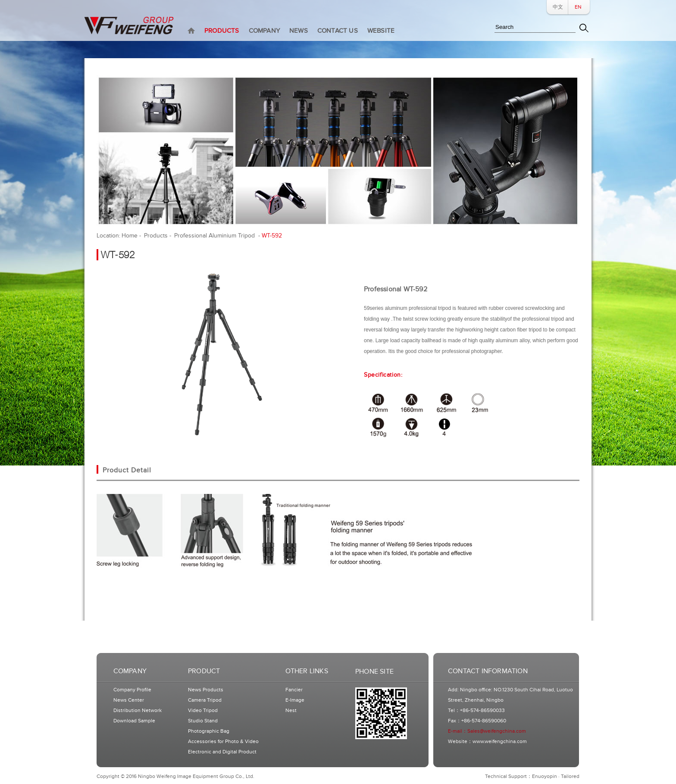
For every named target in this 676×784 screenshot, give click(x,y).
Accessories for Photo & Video (223, 742)
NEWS (299, 31)
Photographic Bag (209, 731)
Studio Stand (203, 721)
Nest (291, 711)
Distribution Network (138, 711)
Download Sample (134, 721)
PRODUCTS (222, 31)
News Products (206, 690)
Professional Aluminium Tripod (215, 236)
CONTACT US (338, 31)
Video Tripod (203, 711)
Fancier (294, 690)
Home (130, 236)
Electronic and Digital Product (222, 752)
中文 (558, 7)
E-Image (295, 700)
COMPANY (264, 31)
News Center (129, 700)
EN (578, 7)
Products (156, 236)
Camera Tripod (205, 700)
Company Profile (132, 690)
